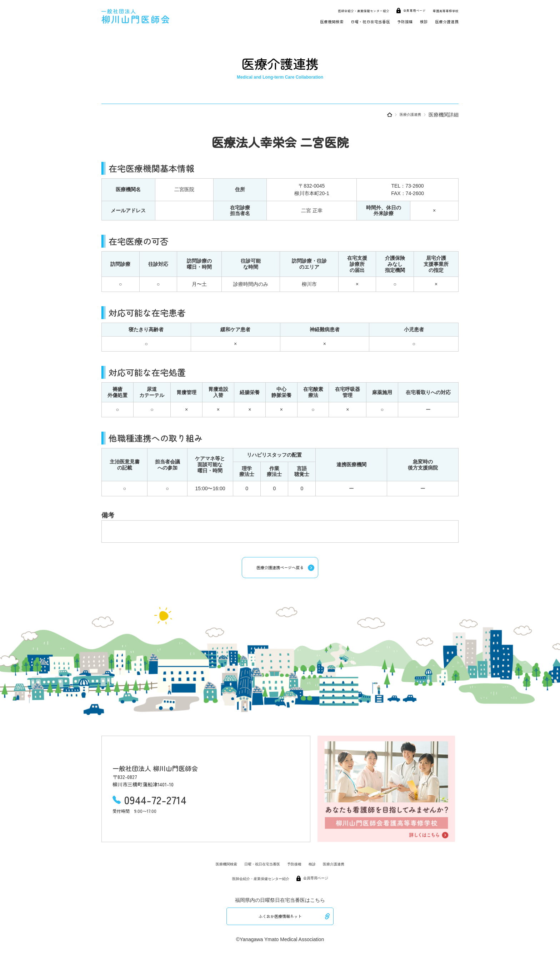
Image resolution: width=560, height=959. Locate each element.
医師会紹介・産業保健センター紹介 (339, 10)
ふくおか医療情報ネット (280, 920)
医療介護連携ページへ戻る (280, 569)
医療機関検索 (296, 21)
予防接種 (391, 21)
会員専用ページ (402, 10)
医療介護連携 (442, 21)
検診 (414, 21)
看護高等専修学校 (441, 10)
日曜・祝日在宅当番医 (346, 21)
